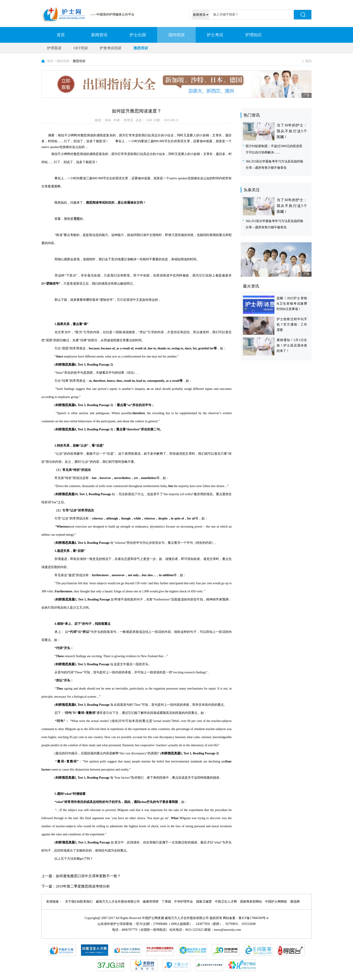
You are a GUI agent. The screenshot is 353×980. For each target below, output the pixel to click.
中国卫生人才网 (226, 902)
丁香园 (166, 902)
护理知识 (253, 35)
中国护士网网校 (276, 902)
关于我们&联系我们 (79, 902)
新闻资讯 (99, 35)
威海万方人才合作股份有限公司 (118, 902)
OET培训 (81, 48)
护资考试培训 (111, 48)
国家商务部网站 (251, 902)
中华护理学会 (183, 902)
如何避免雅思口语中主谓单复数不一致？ (88, 876)
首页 (61, 35)
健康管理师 (151, 902)
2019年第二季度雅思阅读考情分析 (83, 886)
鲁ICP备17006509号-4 (253, 918)
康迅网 (295, 902)
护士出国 (138, 35)
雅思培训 (141, 48)
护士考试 (215, 35)
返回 (308, 61)
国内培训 (176, 35)
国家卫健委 (204, 902)
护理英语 (54, 48)
